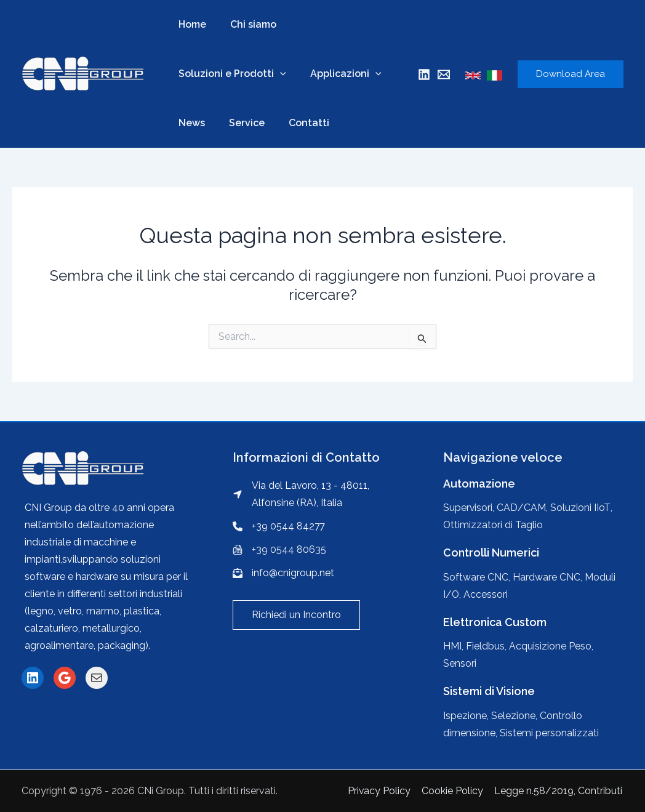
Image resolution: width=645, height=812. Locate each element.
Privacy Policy (383, 791)
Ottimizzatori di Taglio (493, 525)
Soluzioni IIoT (581, 508)
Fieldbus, (487, 646)
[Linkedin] (424, 74)
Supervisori (468, 508)
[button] (296, 615)
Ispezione (465, 716)
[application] (278, 74)
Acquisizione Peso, (551, 646)
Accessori (486, 594)
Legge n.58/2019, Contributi (559, 791)
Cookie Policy (455, 791)
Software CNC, (478, 577)
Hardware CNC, (549, 577)
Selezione (513, 716)
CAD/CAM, (523, 508)
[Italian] (495, 75)
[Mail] (444, 74)
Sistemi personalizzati (549, 733)
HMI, (455, 646)
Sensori (460, 663)
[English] (473, 75)
